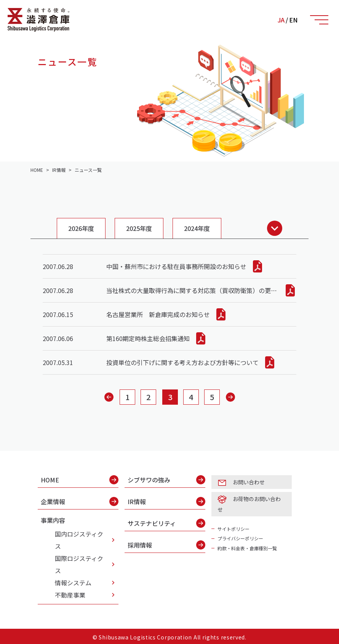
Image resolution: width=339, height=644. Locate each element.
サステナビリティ (166, 523)
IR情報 (166, 501)
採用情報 (166, 545)
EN (293, 20)
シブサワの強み (166, 480)
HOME (80, 480)
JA (281, 20)
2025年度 (139, 228)
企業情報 (80, 501)
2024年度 (197, 228)
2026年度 (81, 228)
